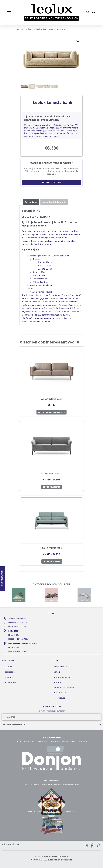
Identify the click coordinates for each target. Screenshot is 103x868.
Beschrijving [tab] (31, 202)
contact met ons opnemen (53, 133)
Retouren (58, 682)
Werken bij (9, 677)
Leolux (28, 29)
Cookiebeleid (60, 698)
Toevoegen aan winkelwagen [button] (51, 412)
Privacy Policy (60, 693)
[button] (13, 12)
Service (57, 672)
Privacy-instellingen (42, 860)
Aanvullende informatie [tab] (54, 202)
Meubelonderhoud (62, 677)
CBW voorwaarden (62, 667)
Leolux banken (39, 29)
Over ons (9, 667)
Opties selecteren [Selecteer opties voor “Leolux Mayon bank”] (52, 487)
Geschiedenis (10, 672)
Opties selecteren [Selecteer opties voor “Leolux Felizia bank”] (52, 561)
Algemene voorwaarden (64, 688)
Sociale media (10, 682)
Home (20, 29)
